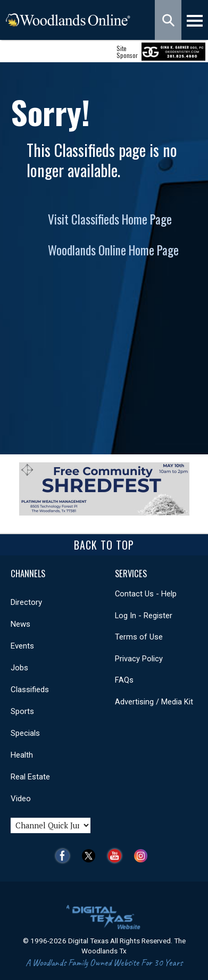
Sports (22, 711)
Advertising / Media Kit (154, 702)
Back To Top (104, 545)
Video (21, 799)
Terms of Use (139, 637)
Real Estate (30, 777)
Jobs (19, 668)
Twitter (91, 856)
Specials (25, 733)
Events (22, 646)
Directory (26, 602)
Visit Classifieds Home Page (110, 219)
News (20, 624)
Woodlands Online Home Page (113, 250)
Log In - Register (144, 616)
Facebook (65, 856)
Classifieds (30, 690)
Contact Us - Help (146, 594)
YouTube (117, 856)
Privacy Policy (139, 659)
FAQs (124, 680)
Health (22, 755)
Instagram (143, 856)
